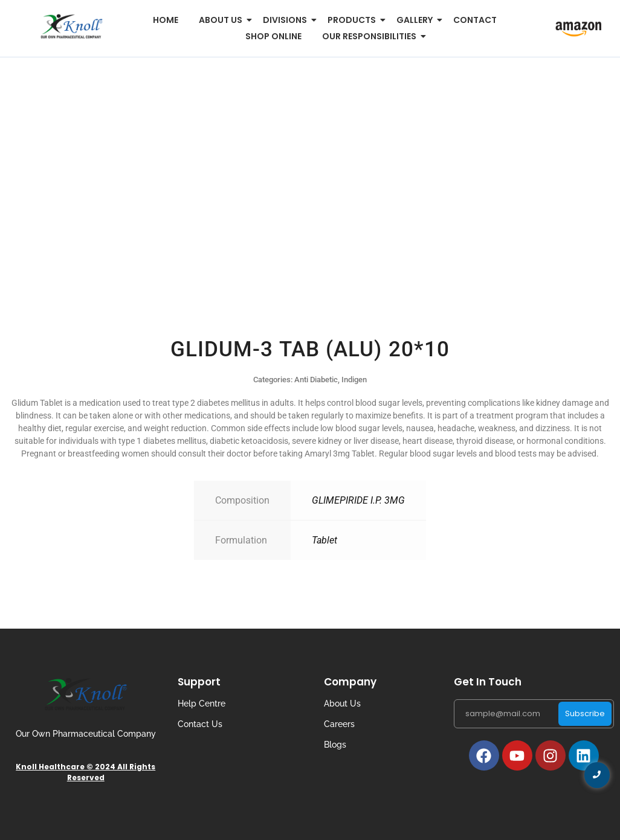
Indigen (354, 380)
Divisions (287, 20)
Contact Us (200, 724)
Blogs (335, 745)
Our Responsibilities (371, 36)
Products (354, 20)
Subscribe (585, 713)
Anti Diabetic (316, 380)
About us (223, 20)
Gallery (417, 20)
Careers (339, 724)
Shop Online (273, 36)
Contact (475, 20)
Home (166, 20)
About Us (342, 704)
